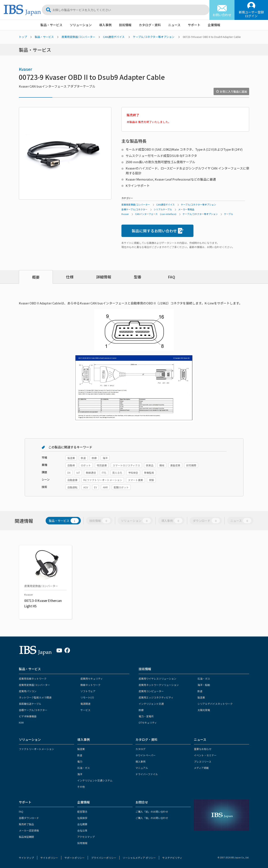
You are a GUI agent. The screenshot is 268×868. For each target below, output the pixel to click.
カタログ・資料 (150, 25)
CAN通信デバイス (114, 37)
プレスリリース (203, 761)
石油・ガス (204, 678)
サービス (85, 710)
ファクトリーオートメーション (36, 749)
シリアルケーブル (163, 209)
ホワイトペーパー (146, 755)
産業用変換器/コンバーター (78, 37)
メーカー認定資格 (29, 830)
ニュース (174, 25)
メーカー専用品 (186, 209)
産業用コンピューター (151, 691)
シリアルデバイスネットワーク (215, 704)
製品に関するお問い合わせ (158, 231)
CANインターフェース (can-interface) (156, 214)
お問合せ (142, 802)
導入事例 (105, 25)
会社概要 (82, 824)
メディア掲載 (201, 768)
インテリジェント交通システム (95, 780)
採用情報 (82, 843)
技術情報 (125, 25)
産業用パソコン (28, 691)
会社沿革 (82, 830)
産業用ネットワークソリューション (159, 685)
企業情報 (214, 25)
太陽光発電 (204, 710)
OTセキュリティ (148, 722)
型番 (138, 277)
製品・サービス (51, 25)
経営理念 (82, 812)
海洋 (80, 774)
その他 (81, 787)
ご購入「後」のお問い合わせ (152, 818)
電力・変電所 (146, 716)
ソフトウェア (88, 691)
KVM (21, 722)
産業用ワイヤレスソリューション (157, 678)
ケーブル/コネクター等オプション (154, 37)
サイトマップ (26, 858)
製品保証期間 (26, 837)
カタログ (140, 749)
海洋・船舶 (204, 685)
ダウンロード (206, 521)
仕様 (70, 277)
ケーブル (229, 214)
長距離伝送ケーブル (30, 704)
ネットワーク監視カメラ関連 (35, 697)
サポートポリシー (75, 858)
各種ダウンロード (29, 818)
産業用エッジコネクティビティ (156, 697)
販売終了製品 (26, 824)
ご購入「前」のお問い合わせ (152, 812)
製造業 (201, 697)
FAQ (171, 277)
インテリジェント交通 (151, 704)
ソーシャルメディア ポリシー (139, 858)
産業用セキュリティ (92, 678)
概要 (36, 277)
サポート (194, 25)
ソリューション (81, 25)
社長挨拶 (82, 818)
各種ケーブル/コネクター (134, 209)
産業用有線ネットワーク (33, 678)
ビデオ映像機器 (28, 716)
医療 (141, 710)
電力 (80, 761)
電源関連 (85, 704)
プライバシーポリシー (104, 858)
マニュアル (142, 768)
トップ (23, 37)
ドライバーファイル (147, 774)
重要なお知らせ (203, 749)
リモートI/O (87, 697)
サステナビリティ (172, 858)
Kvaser (26, 69)
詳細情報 (104, 277)
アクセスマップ (86, 837)
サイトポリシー (49, 858)
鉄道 (200, 691)
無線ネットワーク (90, 685)
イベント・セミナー (205, 755)
